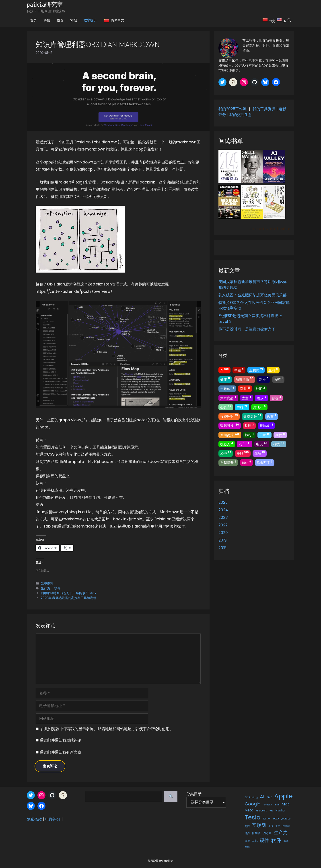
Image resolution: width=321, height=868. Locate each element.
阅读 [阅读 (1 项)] (286, 841)
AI (224, 370)
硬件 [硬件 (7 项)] (264, 840)
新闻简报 (230, 435)
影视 (276, 398)
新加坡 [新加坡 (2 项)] (256, 833)
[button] (290, 20)
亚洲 (273, 370)
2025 (223, 502)
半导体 (227, 388)
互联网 (256, 370)
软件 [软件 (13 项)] (276, 840)
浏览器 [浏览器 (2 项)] (267, 833)
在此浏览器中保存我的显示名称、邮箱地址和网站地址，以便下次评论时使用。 (107, 729)
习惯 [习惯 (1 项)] (247, 826)
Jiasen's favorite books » (269, 229)
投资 (60, 20)
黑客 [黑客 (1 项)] (247, 847)
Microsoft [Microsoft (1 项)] (261, 811)
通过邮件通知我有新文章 (61, 752)
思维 (242, 407)
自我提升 (228, 462)
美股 (243, 453)
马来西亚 (265, 462)
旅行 (249, 435)
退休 (246, 462)
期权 (280, 435)
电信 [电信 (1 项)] (247, 841)
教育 (272, 416)
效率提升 (90, 20)
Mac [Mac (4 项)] (286, 804)
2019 (223, 540)
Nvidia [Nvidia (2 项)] (280, 810)
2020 (223, 533)
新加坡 (266, 425)
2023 (223, 518)
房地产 (259, 407)
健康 (225, 379)
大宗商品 (228, 398)
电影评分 (53, 819)
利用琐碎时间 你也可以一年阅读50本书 (68, 593)
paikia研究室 (45, 5)
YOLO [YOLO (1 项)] (276, 819)
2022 (223, 525)
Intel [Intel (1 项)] (277, 805)
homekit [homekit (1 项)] (267, 805)
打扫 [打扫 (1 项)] (247, 833)
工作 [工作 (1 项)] (278, 826)
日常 (264, 435)
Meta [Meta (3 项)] (249, 810)
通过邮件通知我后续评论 (61, 740)
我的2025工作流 (233, 109)
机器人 (227, 444)
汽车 (245, 444)
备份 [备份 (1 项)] (271, 826)
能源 (260, 453)
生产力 (45, 588)
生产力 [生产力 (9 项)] (281, 832)
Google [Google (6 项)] (253, 804)
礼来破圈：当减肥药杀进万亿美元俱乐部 (253, 295)
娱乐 (261, 398)
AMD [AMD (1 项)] (269, 798)
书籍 (239, 370)
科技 (47, 20)
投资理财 (229, 416)
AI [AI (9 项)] (262, 797)
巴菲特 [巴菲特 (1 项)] (286, 826)
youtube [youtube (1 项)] (286, 819)
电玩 (262, 444)
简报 (74, 20)
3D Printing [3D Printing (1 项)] (251, 798)
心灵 (226, 407)
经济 (226, 453)
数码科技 (230, 425)
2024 (223, 510)
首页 (33, 20)
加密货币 (245, 379)
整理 (249, 425)
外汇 (260, 388)
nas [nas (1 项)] (271, 811)
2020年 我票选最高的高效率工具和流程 (68, 598)
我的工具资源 (264, 109)
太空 (247, 398)
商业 (245, 388)
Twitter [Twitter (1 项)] (267, 819)
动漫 (264, 379)
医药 (278, 379)
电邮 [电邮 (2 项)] (255, 841)
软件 (57, 588)
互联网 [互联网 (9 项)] (259, 825)
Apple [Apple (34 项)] (283, 796)
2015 (222, 548)
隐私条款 (34, 819)
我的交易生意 (241, 115)
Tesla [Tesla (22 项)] (253, 817)
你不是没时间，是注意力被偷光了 (247, 329)
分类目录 (194, 794)
